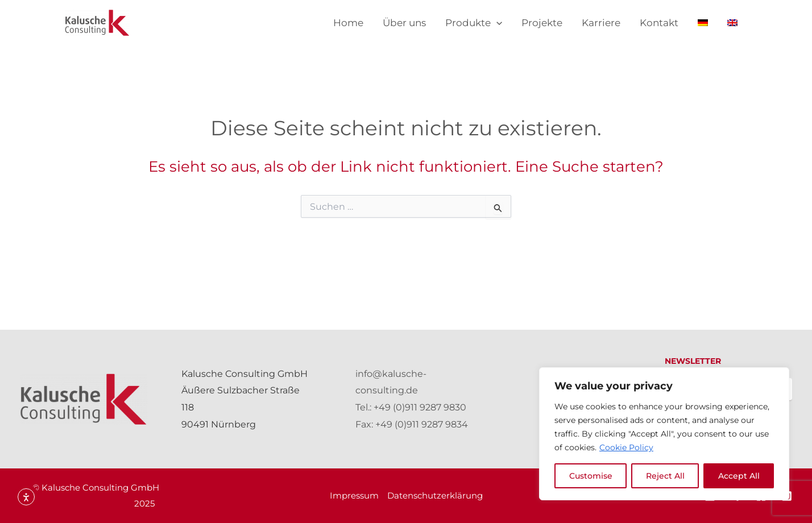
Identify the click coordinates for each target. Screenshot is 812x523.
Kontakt (659, 23)
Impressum (354, 495)
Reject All (665, 476)
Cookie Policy (626, 447)
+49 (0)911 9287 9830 (420, 407)
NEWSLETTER (693, 361)
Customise (591, 476)
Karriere (601, 23)
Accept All (739, 476)
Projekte (542, 23)
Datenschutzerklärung (435, 495)
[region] (664, 434)
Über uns (404, 23)
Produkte (474, 23)
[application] (496, 23)
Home (348, 23)
